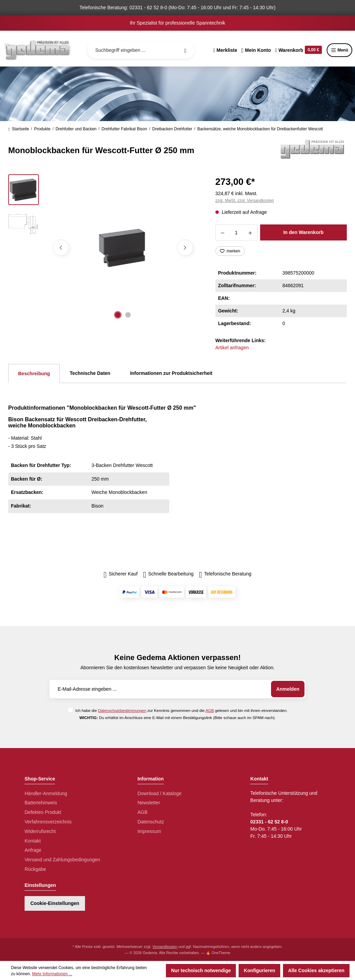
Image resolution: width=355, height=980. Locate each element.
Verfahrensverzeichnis (48, 822)
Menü (339, 50)
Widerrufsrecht (40, 831)
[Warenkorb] (299, 50)
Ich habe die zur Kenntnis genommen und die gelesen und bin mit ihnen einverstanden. (181, 710)
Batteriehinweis (41, 803)
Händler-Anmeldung (46, 793)
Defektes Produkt (43, 812)
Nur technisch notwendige (201, 970)
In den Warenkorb (303, 232)
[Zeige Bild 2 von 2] (128, 315)
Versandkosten (165, 947)
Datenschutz (151, 822)
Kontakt (33, 841)
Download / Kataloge (160, 793)
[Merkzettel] (225, 50)
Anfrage (33, 850)
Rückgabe (35, 869)
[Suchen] (185, 50)
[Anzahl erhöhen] (250, 233)
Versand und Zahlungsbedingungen (62, 860)
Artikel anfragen (232, 348)
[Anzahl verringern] (222, 233)
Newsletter (149, 803)
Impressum (149, 831)
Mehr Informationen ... (52, 974)
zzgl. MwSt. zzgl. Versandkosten (245, 201)
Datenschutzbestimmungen (122, 710)
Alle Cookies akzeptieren (316, 970)
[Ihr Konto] (256, 50)
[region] (104, 248)
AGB (210, 710)
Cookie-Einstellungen (55, 903)
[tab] (34, 374)
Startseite (19, 129)
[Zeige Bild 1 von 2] (118, 315)
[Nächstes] (185, 248)
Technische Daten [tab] (90, 373)
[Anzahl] (236, 233)
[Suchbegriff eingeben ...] (141, 50)
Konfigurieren (259, 970)
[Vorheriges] (61, 248)
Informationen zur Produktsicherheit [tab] (171, 373)
